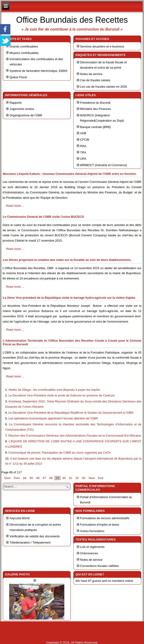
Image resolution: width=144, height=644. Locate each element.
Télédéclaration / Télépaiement (30, 542)
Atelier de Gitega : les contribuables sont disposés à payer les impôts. (55, 390)
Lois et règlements (92, 547)
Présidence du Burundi (95, 103)
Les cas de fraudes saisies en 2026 (104, 87)
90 (64, 478)
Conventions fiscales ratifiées (99, 566)
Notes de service (91, 74)
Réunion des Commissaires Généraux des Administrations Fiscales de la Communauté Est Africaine (75, 436)
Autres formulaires (92, 531)
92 (77, 478)
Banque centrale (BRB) (95, 127)
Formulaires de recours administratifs (105, 518)
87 (44, 478)
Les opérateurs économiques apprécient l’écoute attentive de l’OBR (53, 418)
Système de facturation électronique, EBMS (38, 71)
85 (31, 478)
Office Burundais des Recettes (72, 20)
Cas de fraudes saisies (95, 80)
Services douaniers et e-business (102, 46)
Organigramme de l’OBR (26, 115)
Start (7, 478)
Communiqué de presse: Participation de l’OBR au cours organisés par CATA (60, 453)
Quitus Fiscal (18, 77)
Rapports (16, 103)
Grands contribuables (24, 46)
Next (92, 478)
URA (83, 159)
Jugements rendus (22, 109)
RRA (83, 146)
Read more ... (15, 206)
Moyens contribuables (24, 53)
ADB (83, 133)
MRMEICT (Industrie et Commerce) (104, 165)
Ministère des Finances (95, 109)
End (101, 478)
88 (51, 478)
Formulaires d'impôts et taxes (99, 525)
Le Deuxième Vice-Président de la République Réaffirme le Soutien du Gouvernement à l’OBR (71, 413)
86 (38, 478)
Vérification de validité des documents (35, 536)
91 (71, 478)
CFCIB (85, 140)
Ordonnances (89, 553)
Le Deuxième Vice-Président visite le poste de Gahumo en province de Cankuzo (62, 395)
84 (25, 478)
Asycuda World (19, 518)
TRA (83, 152)
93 (84, 478)
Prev (17, 478)
